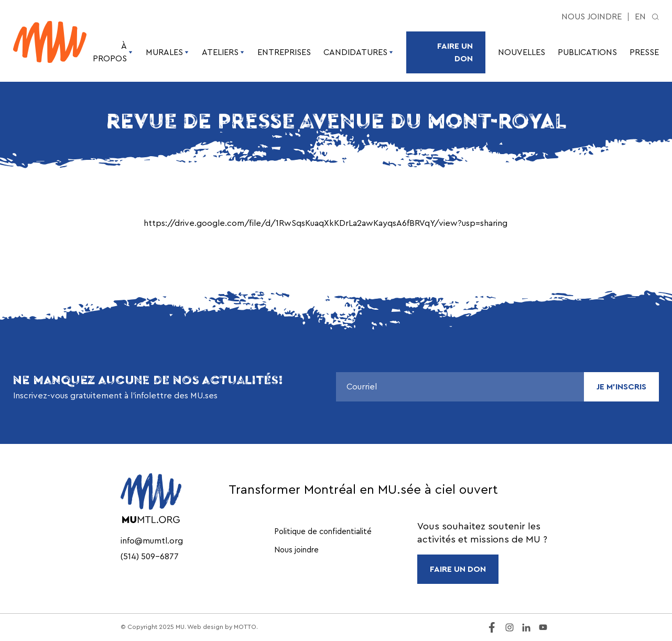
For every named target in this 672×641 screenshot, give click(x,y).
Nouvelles (522, 52)
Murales (167, 52)
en (640, 17)
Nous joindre (592, 17)
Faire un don (455, 52)
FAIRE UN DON (458, 569)
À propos (113, 52)
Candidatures (359, 52)
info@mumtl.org (152, 541)
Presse (644, 52)
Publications (587, 52)
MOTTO (245, 627)
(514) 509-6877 (150, 557)
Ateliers (223, 52)
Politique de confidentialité (323, 532)
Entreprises (284, 52)
